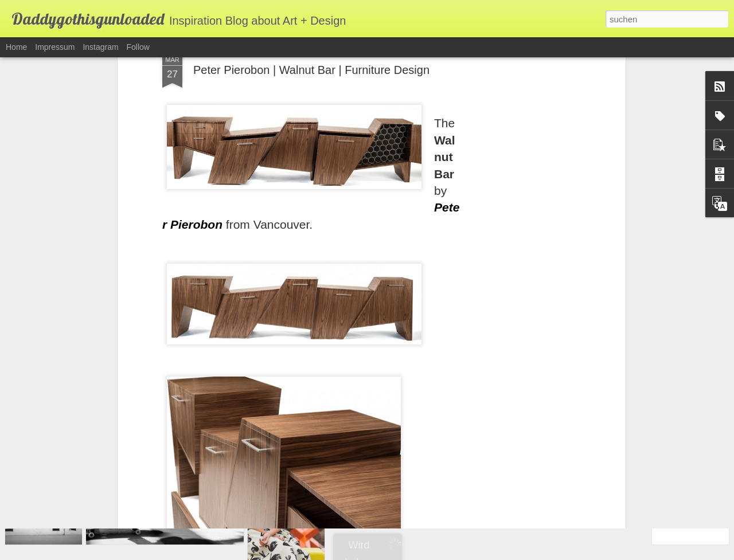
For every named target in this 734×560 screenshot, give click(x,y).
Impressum (55, 47)
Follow (138, 47)
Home (16, 47)
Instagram (100, 47)
